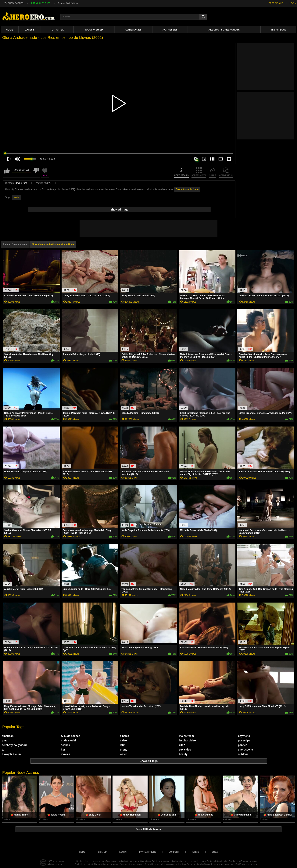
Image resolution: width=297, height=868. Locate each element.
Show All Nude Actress (148, 829)
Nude (16, 197)
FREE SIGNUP (276, 3)
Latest (30, 30)
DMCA (215, 852)
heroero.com (59, 861)
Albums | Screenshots (224, 30)
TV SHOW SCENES (14, 3)
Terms (195, 852)
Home (10, 30)
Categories (133, 30)
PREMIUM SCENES (41, 3)
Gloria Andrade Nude (187, 189)
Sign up (102, 852)
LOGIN (293, 3)
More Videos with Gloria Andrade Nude (53, 244)
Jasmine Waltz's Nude (68, 3)
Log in (123, 852)
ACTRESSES (170, 30)
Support (174, 852)
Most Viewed (94, 30)
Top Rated (57, 30)
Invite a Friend (148, 852)
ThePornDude (278, 30)
